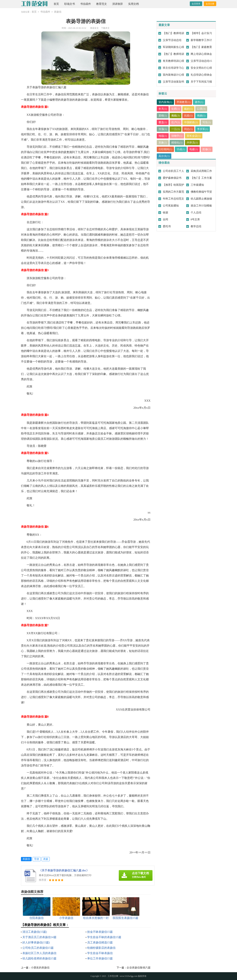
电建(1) (194, 149)
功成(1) (181, 149)
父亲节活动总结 (172, 40)
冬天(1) (163, 109)
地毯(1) (163, 136)
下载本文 (105, 28)
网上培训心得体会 (201, 54)
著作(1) (199, 102)
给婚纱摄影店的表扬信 (101, 948)
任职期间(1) (165, 149)
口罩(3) (201, 109)
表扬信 (58, 12)
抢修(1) (207, 149)
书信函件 (86, 4)
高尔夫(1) (164, 156)
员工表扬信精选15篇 (100, 942)
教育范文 (102, 4)
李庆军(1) (203, 129)
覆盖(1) (163, 122)
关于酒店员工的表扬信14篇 (39, 937)
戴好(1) (189, 109)
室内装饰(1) (165, 102)
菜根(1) (163, 116)
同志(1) (189, 129)
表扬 (46, 859)
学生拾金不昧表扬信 (100, 953)
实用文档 (134, 4)
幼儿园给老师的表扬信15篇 (39, 958)
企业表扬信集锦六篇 (139, 968)
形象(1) (163, 143)
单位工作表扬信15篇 (100, 958)
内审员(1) (193, 143)
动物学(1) (177, 136)
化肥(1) (176, 109)
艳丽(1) (201, 116)
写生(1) (207, 122)
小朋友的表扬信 (40, 968)
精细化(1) (177, 143)
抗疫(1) (189, 116)
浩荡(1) (163, 129)
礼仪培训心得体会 (201, 75)
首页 (56, 4)
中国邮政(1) (191, 122)
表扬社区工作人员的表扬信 (39, 953)
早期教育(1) (184, 102)
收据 (165, 213)
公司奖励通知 (171, 206)
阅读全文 (94, 28)
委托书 (167, 226)
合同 (165, 219)
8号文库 (195, 219)
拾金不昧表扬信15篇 (100, 932)
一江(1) (176, 129)
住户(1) (176, 122)
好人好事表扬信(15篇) (36, 942)
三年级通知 (197, 185)
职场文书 (70, 4)
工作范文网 (113, 976)
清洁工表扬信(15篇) (35, 932)
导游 (37, 859)
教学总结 (196, 226)
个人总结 (196, 213)
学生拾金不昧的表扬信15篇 (104, 937)
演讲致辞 (118, 4)
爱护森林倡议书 (172, 178)
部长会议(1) (194, 136)
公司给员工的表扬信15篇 (38, 948)
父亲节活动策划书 (173, 82)
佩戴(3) (176, 116)
